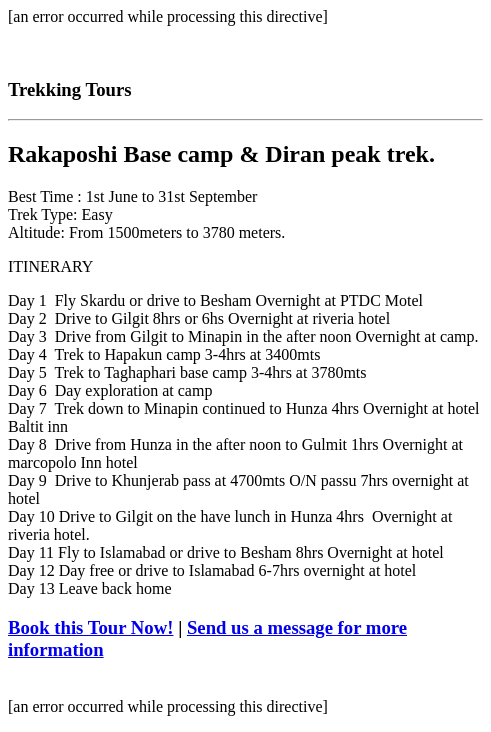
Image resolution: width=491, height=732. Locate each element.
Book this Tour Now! (90, 627)
